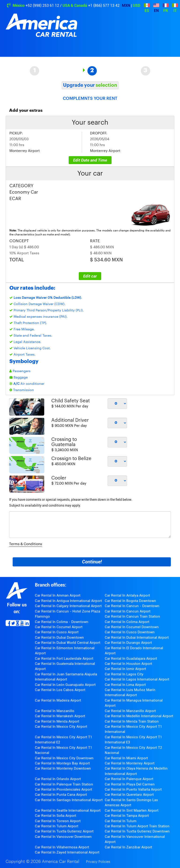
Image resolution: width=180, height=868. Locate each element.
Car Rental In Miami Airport (126, 758)
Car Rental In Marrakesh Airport (60, 716)
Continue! (92, 562)
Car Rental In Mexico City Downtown (64, 758)
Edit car (90, 276)
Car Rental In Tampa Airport (127, 816)
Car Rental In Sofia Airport (56, 816)
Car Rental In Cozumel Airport (59, 627)
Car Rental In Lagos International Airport (137, 679)
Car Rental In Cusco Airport (57, 632)
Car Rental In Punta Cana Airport (61, 795)
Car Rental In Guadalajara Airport (131, 659)
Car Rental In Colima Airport (127, 622)
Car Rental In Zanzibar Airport (128, 847)
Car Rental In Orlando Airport (58, 779)
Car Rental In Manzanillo (55, 711)
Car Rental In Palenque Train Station (64, 784)
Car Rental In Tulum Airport (57, 826)
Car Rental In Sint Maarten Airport (132, 810)
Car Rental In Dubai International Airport (137, 637)
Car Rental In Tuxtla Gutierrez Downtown (137, 831)
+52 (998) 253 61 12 (42, 5)
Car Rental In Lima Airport (125, 685)
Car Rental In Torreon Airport (58, 821)
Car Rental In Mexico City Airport (61, 727)
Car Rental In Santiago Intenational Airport (69, 800)
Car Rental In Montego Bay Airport (62, 763)
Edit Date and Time (90, 160)
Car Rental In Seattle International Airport (68, 810)
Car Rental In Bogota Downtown (130, 601)
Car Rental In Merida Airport (57, 721)
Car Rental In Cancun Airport (128, 611)
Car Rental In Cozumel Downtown (132, 627)
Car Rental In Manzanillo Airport (130, 711)
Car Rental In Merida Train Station (132, 721)
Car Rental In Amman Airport (58, 595)
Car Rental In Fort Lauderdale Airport (64, 659)
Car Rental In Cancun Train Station (132, 616)
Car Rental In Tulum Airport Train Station (137, 826)
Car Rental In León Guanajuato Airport (65, 685)
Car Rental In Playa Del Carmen (130, 784)
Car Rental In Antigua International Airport (68, 601)
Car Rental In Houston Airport (128, 664)
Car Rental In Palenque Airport (129, 779)
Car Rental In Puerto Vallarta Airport (133, 789)
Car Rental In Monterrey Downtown (63, 768)
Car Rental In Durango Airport (128, 643)
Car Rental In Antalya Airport (127, 595)
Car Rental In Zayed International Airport (67, 852)
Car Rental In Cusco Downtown (130, 632)
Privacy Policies (98, 862)
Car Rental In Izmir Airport (125, 669)
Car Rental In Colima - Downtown (62, 622)
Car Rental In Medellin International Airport (139, 716)
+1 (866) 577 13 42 (104, 5)
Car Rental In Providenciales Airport (64, 789)
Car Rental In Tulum (121, 821)
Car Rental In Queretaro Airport (129, 795)
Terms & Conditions (26, 544)
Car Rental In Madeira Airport (58, 700)
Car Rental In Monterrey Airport (130, 763)
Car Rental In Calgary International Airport (68, 606)
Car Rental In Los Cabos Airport (60, 690)
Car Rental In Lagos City (124, 674)
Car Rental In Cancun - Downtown (132, 606)
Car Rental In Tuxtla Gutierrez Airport (64, 831)
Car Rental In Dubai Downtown (59, 637)
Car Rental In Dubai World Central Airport (68, 643)
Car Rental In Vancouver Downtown (63, 837)
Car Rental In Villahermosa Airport (62, 847)
